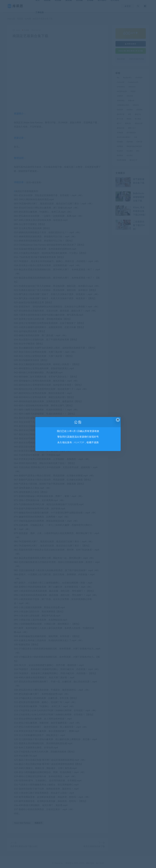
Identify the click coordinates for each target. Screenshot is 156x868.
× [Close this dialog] (118, 420)
